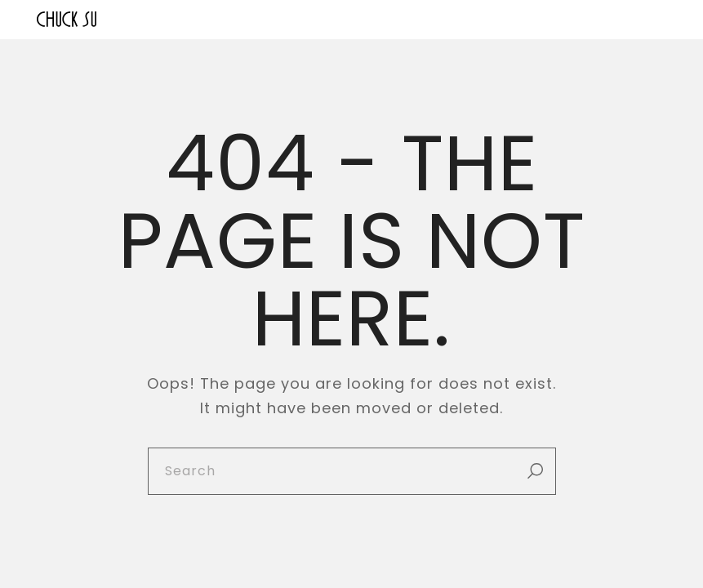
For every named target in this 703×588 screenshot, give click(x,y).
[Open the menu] (655, 20)
